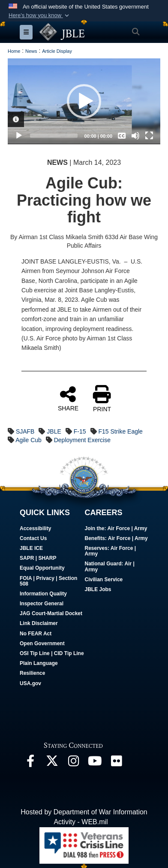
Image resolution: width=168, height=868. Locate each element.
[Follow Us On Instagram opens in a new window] (73, 763)
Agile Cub (28, 440)
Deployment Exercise (82, 440)
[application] (84, 101)
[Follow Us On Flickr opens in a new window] (116, 763)
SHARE (68, 398)
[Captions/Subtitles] (122, 136)
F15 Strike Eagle (120, 431)
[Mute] (135, 136)
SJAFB (25, 431)
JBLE (54, 431)
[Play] (19, 136)
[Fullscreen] (149, 136)
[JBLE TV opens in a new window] (95, 763)
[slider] (54, 136)
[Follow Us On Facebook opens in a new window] (30, 763)
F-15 (80, 431)
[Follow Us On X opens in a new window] (52, 763)
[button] (40, 15)
